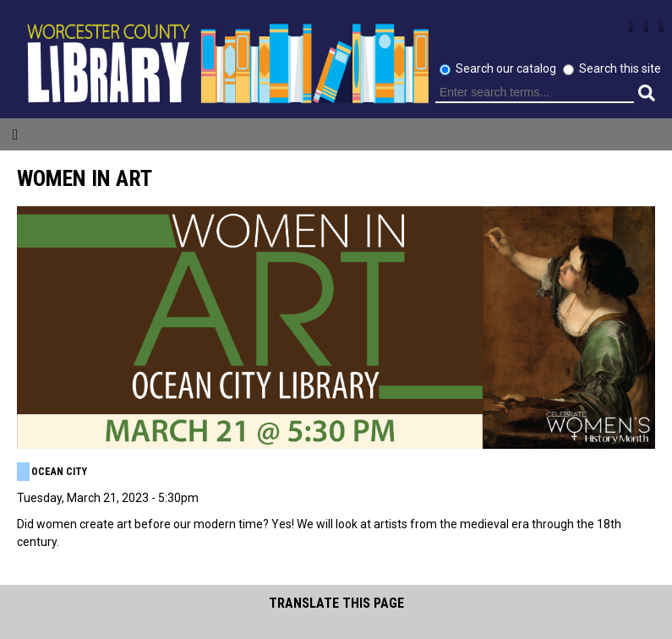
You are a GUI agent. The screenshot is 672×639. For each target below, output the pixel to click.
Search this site (620, 68)
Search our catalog (507, 68)
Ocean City (59, 472)
